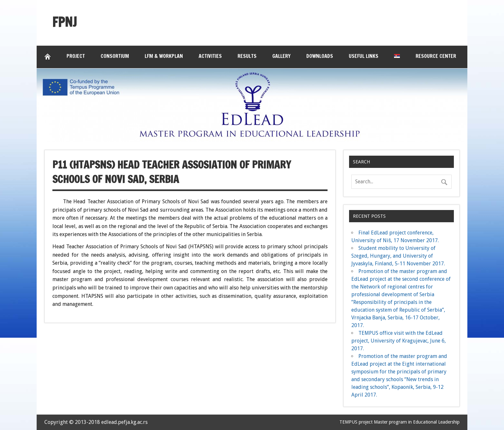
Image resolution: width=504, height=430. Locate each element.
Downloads (320, 56)
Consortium (115, 56)
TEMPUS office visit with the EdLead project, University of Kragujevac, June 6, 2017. (399, 341)
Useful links (364, 56)
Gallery (281, 56)
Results (247, 56)
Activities (210, 56)
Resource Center (436, 56)
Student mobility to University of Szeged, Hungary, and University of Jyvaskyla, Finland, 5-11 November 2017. (398, 256)
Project (76, 56)
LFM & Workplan (164, 56)
